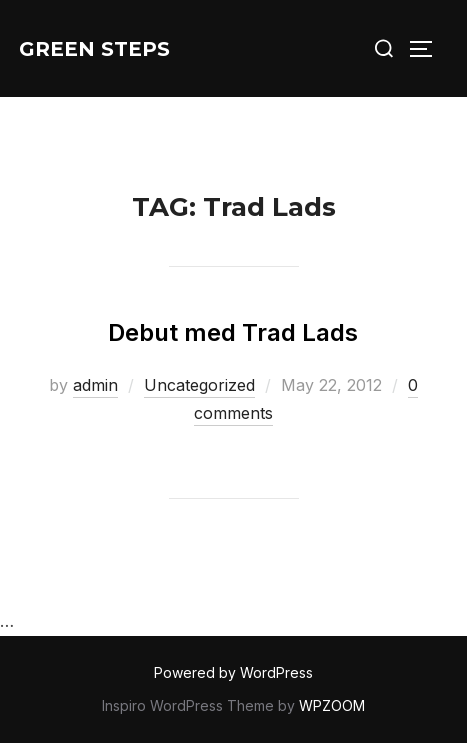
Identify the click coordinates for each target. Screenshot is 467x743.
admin (95, 385)
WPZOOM (332, 705)
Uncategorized (199, 385)
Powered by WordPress (233, 672)
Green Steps (94, 49)
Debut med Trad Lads (233, 332)
